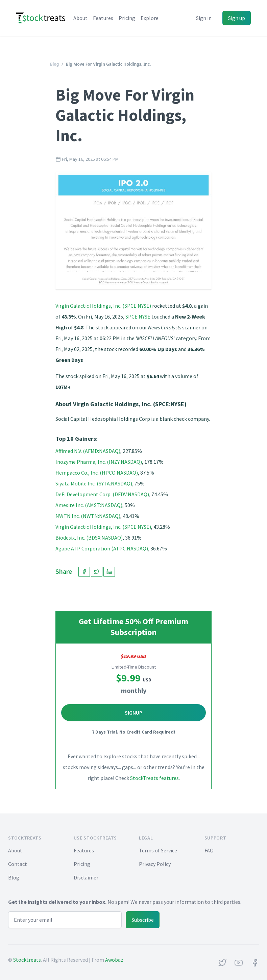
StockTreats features (154, 778)
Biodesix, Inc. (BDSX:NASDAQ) (89, 538)
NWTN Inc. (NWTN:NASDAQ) (88, 516)
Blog (55, 64)
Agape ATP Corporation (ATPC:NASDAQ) (102, 548)
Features (103, 18)
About (80, 18)
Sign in (204, 18)
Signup (133, 713)
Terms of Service (158, 850)
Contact (18, 864)
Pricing (127, 18)
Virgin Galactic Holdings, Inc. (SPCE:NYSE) (103, 306)
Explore (150, 18)
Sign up (237, 18)
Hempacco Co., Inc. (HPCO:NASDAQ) (97, 473)
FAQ (209, 850)
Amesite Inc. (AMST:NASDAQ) (89, 505)
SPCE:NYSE (138, 317)
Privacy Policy (155, 864)
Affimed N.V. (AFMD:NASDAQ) (88, 451)
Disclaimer (86, 877)
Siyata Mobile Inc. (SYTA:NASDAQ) (94, 483)
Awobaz (114, 960)
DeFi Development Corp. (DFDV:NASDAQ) (102, 494)
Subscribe (143, 920)
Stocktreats (27, 960)
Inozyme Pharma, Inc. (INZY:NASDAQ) (99, 462)
